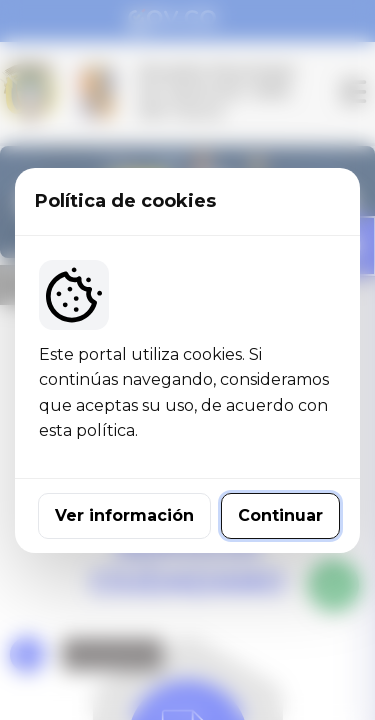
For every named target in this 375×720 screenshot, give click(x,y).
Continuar (280, 515)
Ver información (124, 515)
